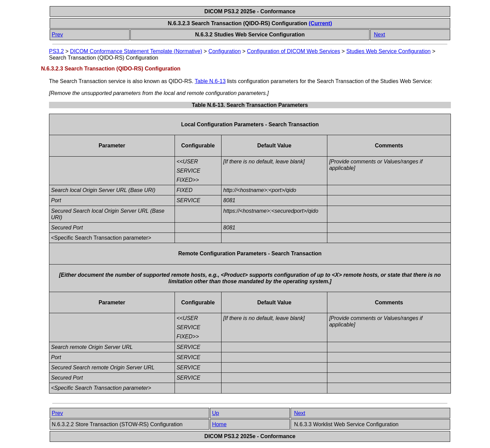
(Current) (320, 23)
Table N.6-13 (210, 81)
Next (380, 35)
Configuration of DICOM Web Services (294, 51)
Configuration (224, 51)
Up (215, 413)
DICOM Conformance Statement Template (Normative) (136, 51)
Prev (57, 35)
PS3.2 (56, 51)
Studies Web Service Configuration (389, 51)
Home (219, 424)
